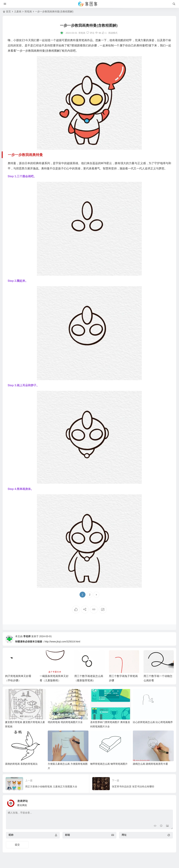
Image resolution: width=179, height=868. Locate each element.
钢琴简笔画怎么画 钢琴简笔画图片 (109, 764)
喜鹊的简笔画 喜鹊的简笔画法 (21, 764)
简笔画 (28, 12)
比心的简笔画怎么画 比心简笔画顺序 (153, 722)
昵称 (11, 835)
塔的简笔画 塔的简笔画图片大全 (65, 722)
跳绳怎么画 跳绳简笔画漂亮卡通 (150, 764)
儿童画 (18, 12)
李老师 (27, 636)
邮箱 (67, 835)
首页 (8, 12)
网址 (124, 835)
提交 (17, 845)
